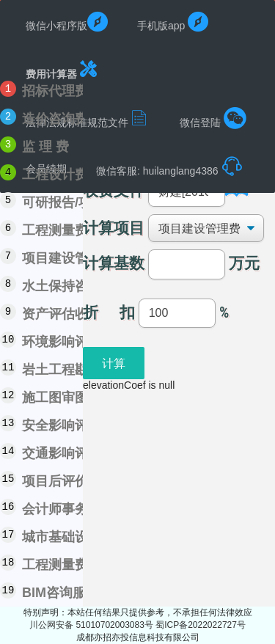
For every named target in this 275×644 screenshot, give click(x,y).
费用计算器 (62, 70)
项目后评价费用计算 (81, 481)
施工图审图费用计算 (81, 398)
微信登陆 (213, 118)
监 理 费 (45, 147)
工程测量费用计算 (75, 565)
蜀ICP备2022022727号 (201, 625)
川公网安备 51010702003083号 (92, 625)
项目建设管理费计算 (81, 258)
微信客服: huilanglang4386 (169, 167)
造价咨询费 (55, 119)
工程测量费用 (62, 230)
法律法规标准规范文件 (88, 118)
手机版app (173, 22)
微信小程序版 (67, 22)
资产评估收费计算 (75, 314)
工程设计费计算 (68, 175)
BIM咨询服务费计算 (80, 593)
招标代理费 (55, 91)
